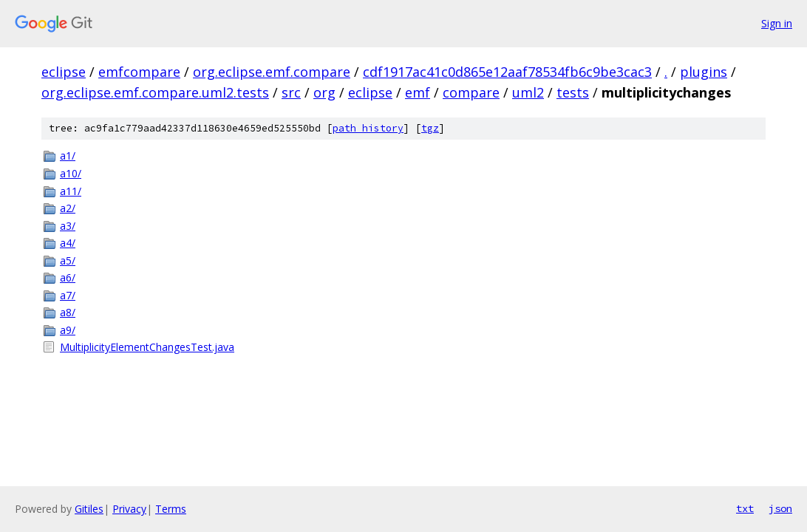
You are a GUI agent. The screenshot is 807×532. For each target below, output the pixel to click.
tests (573, 92)
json (780, 508)
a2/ (68, 208)
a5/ (68, 260)
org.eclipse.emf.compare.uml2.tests (155, 92)
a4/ (68, 243)
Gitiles (89, 509)
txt (745, 508)
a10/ (71, 173)
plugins (704, 72)
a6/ (68, 277)
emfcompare (139, 72)
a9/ (68, 330)
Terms (171, 509)
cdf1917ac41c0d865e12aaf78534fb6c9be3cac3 (507, 72)
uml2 (528, 92)
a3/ (68, 226)
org (324, 92)
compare (471, 92)
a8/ (68, 312)
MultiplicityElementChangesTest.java (147, 347)
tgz (430, 128)
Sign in (777, 23)
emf (418, 92)
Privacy (129, 509)
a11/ (71, 191)
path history (368, 128)
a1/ (68, 156)
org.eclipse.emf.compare (272, 72)
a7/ (68, 295)
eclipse (64, 72)
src (291, 92)
